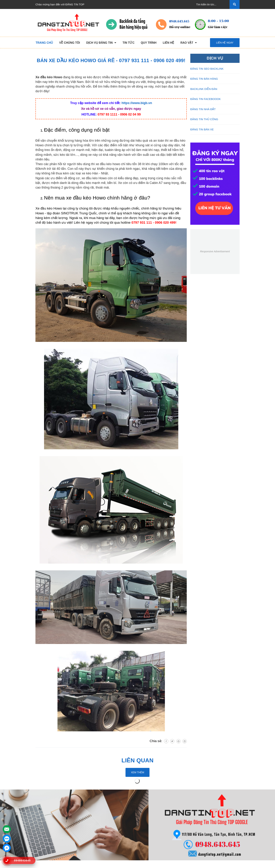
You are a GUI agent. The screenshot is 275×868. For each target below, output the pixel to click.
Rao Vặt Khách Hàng (153, 836)
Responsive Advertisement (215, 251)
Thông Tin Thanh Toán (154, 818)
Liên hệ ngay (225, 43)
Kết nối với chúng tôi (211, 804)
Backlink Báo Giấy (99, 830)
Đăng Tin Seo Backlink (101, 818)
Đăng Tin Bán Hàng (100, 824)
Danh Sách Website (47, 836)
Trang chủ (41, 813)
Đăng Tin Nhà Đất (99, 847)
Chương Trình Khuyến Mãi (156, 813)
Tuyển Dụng (43, 841)
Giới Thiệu (42, 818)
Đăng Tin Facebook (100, 836)
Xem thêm (137, 772)
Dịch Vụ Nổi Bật (45, 824)
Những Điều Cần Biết (153, 824)
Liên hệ (40, 847)
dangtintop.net (182, 864)
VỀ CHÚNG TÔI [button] (46, 804)
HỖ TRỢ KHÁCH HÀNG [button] (157, 804)
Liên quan (138, 760)
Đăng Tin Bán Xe (98, 841)
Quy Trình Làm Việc (47, 830)
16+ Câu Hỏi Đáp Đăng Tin (156, 830)
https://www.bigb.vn (137, 103)
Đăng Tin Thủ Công (99, 813)
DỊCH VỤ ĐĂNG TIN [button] (102, 804)
